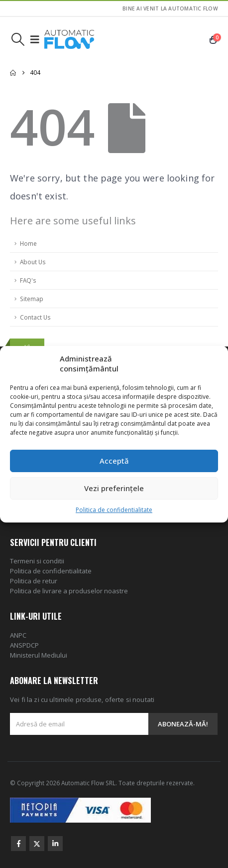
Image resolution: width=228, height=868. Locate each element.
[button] (18, 39)
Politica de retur (34, 581)
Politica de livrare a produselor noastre (69, 591)
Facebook (18, 844)
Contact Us (35, 317)
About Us (33, 262)
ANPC (18, 635)
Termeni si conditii (37, 561)
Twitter (37, 844)
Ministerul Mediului (39, 655)
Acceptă (114, 461)
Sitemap (32, 299)
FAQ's (28, 280)
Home (28, 243)
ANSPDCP (24, 645)
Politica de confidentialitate (114, 510)
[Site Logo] (69, 39)
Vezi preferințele (114, 488)
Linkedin (55, 844)
